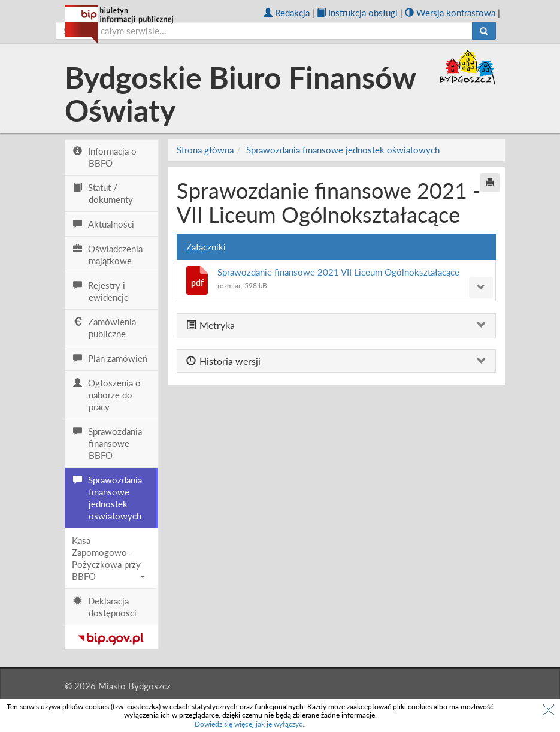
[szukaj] (264, 31)
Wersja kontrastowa (450, 13)
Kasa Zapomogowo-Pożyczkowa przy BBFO (109, 558)
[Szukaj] (484, 31)
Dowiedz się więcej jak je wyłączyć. (249, 724)
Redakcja (287, 13)
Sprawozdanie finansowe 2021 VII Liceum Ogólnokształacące (338, 272)
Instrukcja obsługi (357, 13)
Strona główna (205, 150)
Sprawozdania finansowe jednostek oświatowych (343, 150)
